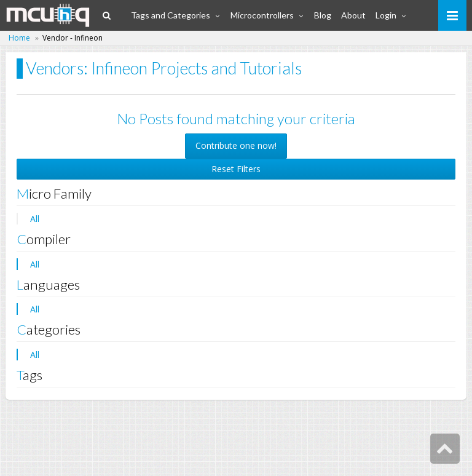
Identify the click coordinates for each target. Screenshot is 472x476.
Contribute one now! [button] (236, 145)
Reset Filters (236, 169)
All (35, 219)
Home (19, 38)
